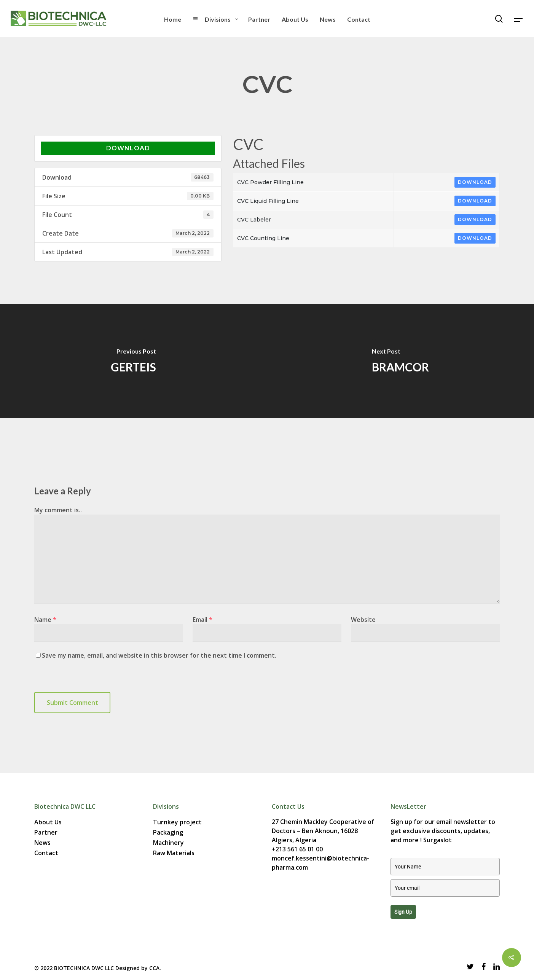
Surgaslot (438, 840)
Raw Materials (174, 853)
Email (202, 620)
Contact (46, 853)
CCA (154, 968)
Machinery (168, 843)
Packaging (168, 833)
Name (45, 620)
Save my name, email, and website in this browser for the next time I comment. (159, 655)
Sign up (403, 912)
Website (363, 620)
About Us (48, 822)
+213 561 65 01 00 (297, 849)
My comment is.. (58, 510)
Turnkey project (177, 822)
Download (128, 148)
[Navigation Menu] (519, 19)
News (42, 843)
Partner (46, 833)
